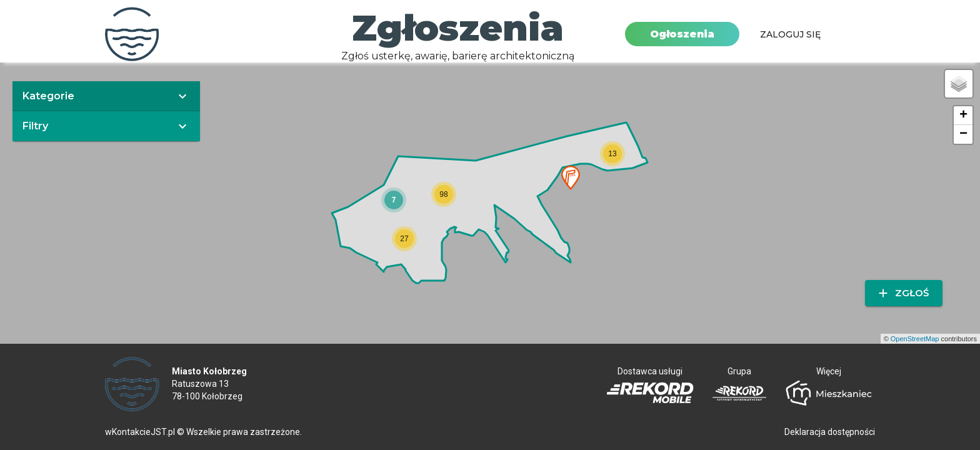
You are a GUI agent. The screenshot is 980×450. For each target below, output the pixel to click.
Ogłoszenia (682, 34)
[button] (394, 200)
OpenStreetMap (915, 339)
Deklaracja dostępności (830, 432)
